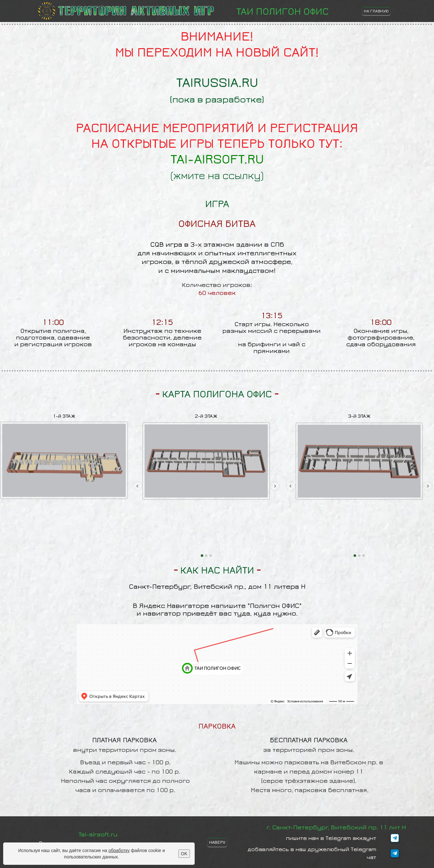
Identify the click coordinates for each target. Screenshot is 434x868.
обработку (119, 850)
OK (184, 854)
